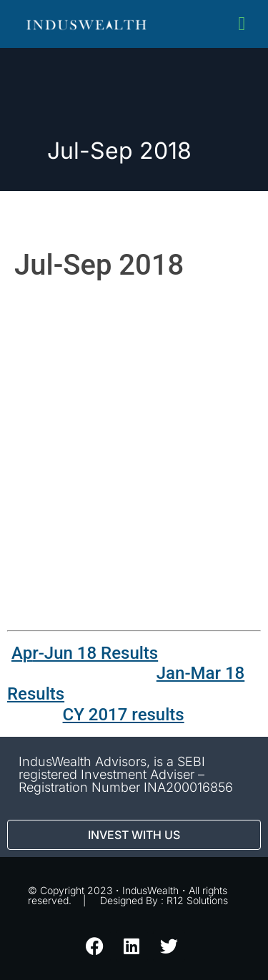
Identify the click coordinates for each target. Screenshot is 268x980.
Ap (22, 653)
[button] (242, 24)
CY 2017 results (124, 715)
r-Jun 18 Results (95, 653)
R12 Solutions (197, 900)
